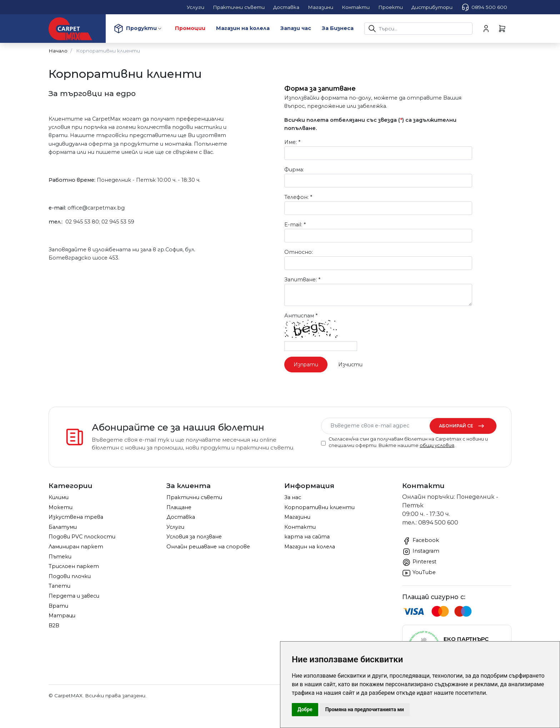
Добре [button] (305, 709)
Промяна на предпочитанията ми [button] (365, 709)
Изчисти (350, 365)
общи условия (437, 445)
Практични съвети (194, 497)
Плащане (179, 507)
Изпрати (306, 365)
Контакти (300, 527)
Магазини (297, 517)
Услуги (175, 527)
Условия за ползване (194, 537)
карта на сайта (307, 537)
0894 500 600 (484, 7)
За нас (293, 497)
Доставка (181, 517)
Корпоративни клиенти (319, 507)
